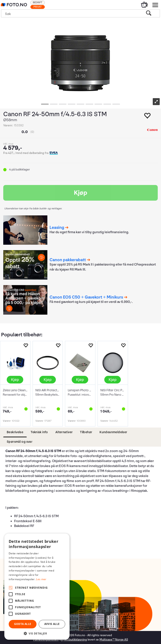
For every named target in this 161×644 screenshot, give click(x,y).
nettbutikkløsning (75, 640)
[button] (37, 633)
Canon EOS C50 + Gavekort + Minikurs (86, 297)
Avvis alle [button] (52, 624)
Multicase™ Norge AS (114, 640)
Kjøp (81, 193)
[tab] (15, 432)
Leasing (57, 228)
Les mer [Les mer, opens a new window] (41, 579)
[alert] (37, 587)
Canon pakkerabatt (68, 260)
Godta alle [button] (23, 624)
